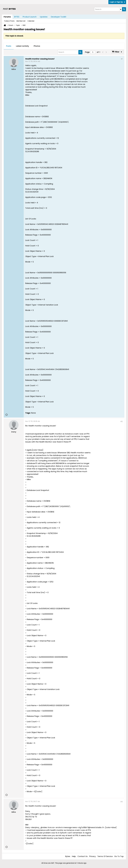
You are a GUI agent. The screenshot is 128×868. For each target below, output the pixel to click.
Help (74, 856)
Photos (37, 46)
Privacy (92, 856)
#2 (122, 421)
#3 (122, 802)
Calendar (31, 21)
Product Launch (30, 17)
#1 (122, 59)
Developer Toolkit (59, 17)
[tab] (9, 46)
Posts (9, 46)
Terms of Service (105, 856)
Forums (7, 17)
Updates (44, 17)
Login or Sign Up (117, 2)
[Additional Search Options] (121, 9)
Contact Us (83, 856)
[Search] (108, 9)
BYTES (17, 17)
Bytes (68, 856)
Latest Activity (22, 46)
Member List (21, 21)
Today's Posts (9, 21)
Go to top (119, 856)
